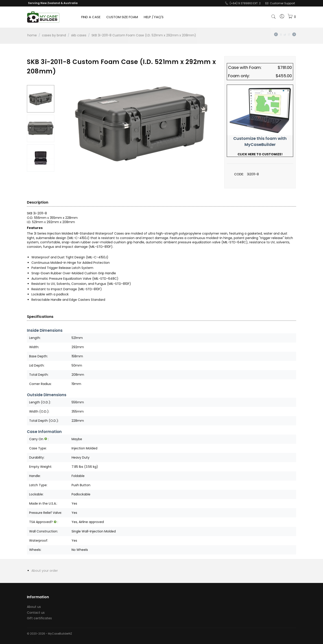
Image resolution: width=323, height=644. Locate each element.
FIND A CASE (91, 17)
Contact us (36, 613)
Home (32, 35)
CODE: (239, 174)
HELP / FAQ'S (154, 17)
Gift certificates (39, 618)
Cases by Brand (54, 35)
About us (34, 607)
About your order (45, 571)
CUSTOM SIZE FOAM (122, 17)
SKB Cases (79, 35)
